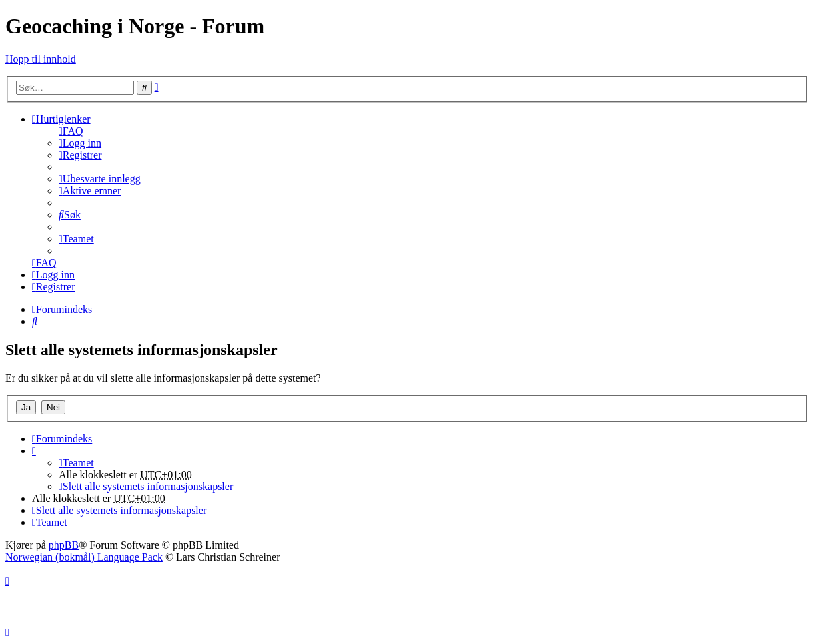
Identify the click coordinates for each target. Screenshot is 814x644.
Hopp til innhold (41, 59)
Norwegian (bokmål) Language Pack (84, 557)
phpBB (64, 545)
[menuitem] (71, 131)
